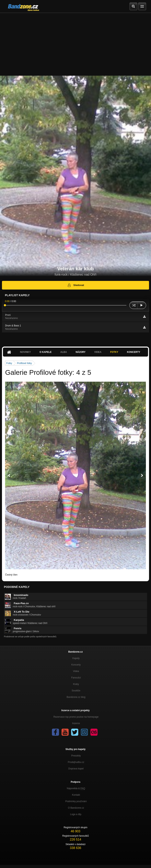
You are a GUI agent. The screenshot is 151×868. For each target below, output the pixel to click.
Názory (81, 352)
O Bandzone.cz (76, 808)
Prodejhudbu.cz (76, 762)
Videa (98, 352)
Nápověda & (76, 788)
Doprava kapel (76, 769)
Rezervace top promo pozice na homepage (76, 717)
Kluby (76, 684)
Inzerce (76, 723)
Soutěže (76, 691)
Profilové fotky (24, 363)
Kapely (76, 658)
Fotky (114, 352)
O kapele (46, 352)
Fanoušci (76, 678)
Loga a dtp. (76, 814)
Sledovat (76, 285)
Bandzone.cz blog (76, 697)
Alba (64, 352)
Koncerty (134, 352)
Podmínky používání (76, 801)
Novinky (25, 352)
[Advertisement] (75, 42)
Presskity (76, 756)
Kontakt (76, 795)
